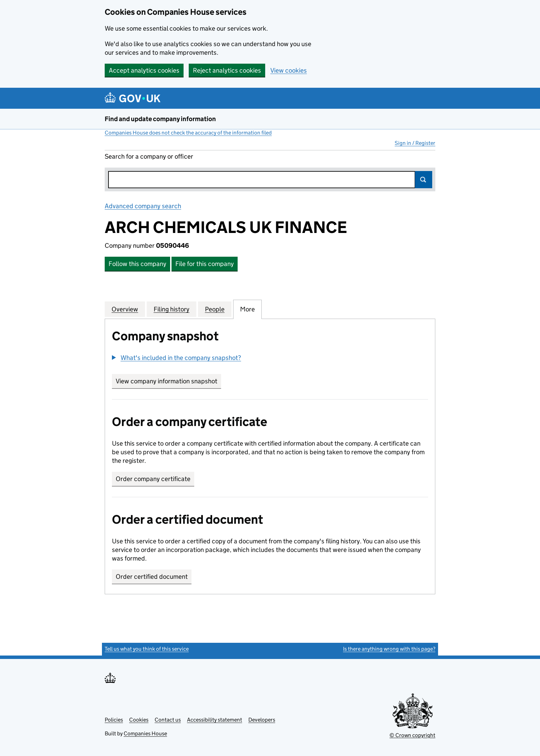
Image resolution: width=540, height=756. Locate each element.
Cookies (139, 720)
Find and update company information (160, 119)
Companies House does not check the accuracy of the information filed (188, 133)
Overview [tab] (125, 309)
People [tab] (215, 309)
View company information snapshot (168, 381)
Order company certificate (153, 479)
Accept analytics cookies (144, 70)
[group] (270, 359)
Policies (114, 720)
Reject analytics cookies (227, 70)
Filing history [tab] (172, 309)
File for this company (205, 264)
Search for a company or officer (149, 156)
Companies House (145, 733)
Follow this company (137, 264)
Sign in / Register (415, 143)
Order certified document (152, 577)
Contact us (168, 720)
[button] (176, 358)
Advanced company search (143, 206)
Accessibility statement (215, 720)
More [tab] (247, 309)
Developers (262, 720)
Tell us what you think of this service (147, 649)
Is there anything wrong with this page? (389, 649)
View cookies (289, 70)
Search (424, 180)
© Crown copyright (412, 735)
